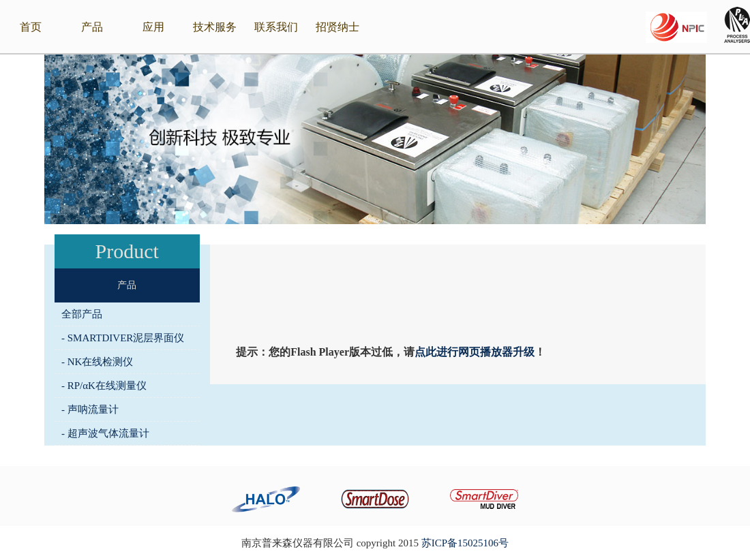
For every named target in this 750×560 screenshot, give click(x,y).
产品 (92, 27)
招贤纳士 (337, 27)
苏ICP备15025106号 (465, 543)
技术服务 (215, 27)
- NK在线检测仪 (97, 362)
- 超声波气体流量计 (105, 433)
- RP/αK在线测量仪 (104, 386)
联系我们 (276, 27)
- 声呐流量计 (90, 409)
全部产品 (82, 314)
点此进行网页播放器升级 (475, 352)
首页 (31, 27)
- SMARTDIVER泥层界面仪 (123, 338)
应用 (153, 27)
